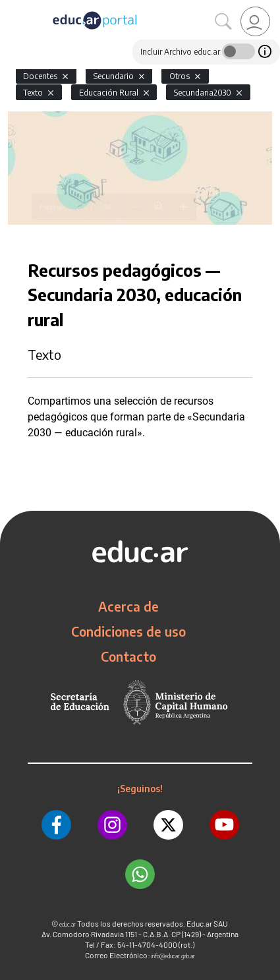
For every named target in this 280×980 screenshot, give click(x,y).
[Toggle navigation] (12, 7)
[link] (255, 21)
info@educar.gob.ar (173, 956)
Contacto (128, 656)
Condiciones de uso (128, 631)
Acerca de (128, 606)
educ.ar (68, 924)
